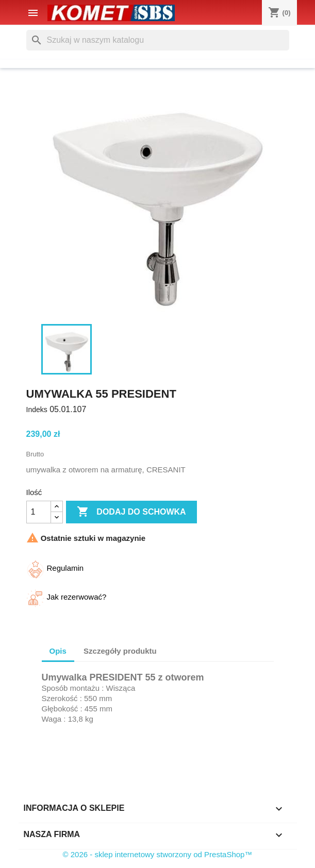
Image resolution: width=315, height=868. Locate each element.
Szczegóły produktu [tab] (120, 651)
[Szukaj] (158, 40)
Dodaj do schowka (131, 512)
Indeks (37, 410)
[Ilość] (39, 512)
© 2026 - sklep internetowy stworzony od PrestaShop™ (158, 854)
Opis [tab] (58, 651)
